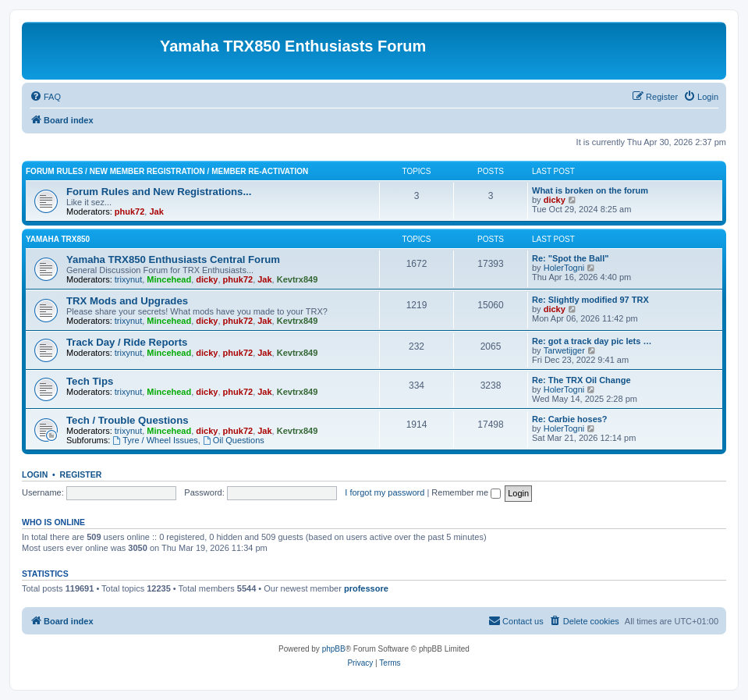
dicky (555, 200)
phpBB (334, 649)
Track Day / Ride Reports (127, 342)
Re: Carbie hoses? (570, 419)
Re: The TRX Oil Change (581, 380)
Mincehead (169, 279)
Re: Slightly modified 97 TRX (590, 300)
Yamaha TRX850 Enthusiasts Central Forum (173, 259)
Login (35, 474)
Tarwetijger (564, 350)
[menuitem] (45, 97)
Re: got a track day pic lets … (592, 341)
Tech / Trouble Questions (128, 420)
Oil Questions (234, 440)
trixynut (128, 279)
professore (366, 588)
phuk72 (130, 211)
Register (81, 474)
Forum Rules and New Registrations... (159, 192)
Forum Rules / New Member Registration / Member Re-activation (167, 171)
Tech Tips (90, 381)
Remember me (466, 492)
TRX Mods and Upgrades (127, 301)
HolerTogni (564, 268)
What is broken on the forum (590, 190)
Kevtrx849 (298, 279)
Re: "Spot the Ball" (570, 258)
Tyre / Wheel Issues (155, 440)
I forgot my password (385, 492)
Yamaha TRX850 (58, 239)
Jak (156, 211)
